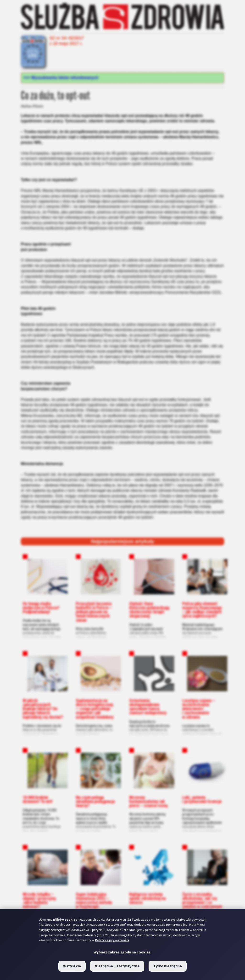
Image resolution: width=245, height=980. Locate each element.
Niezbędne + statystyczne (117, 966)
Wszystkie (72, 966)
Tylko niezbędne (168, 966)
